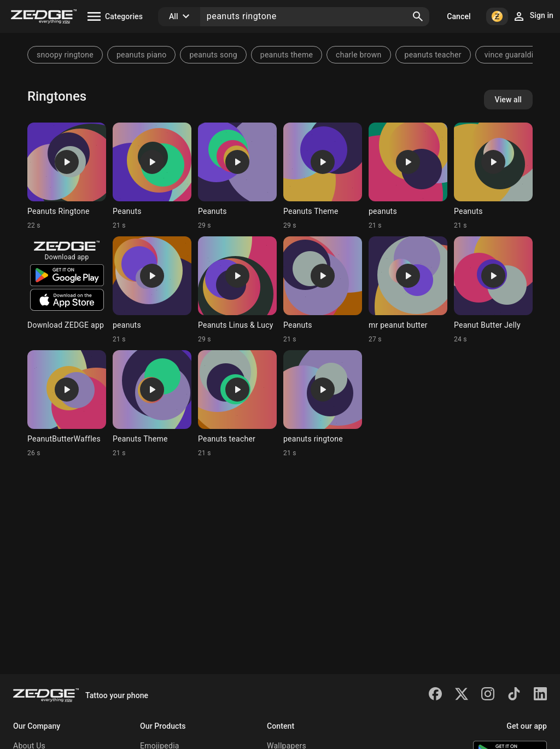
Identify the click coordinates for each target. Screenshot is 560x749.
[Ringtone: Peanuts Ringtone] (67, 176)
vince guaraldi (509, 55)
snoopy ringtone (65, 55)
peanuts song (213, 55)
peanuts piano (141, 55)
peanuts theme (287, 55)
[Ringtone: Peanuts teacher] (237, 404)
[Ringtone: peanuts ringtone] (323, 404)
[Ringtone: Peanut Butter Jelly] (493, 290)
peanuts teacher (433, 55)
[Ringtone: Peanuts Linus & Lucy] (237, 290)
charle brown (358, 55)
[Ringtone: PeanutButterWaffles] (67, 404)
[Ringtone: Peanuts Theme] (323, 176)
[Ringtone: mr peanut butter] (408, 290)
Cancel (459, 16)
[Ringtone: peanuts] (408, 176)
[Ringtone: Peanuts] (152, 176)
